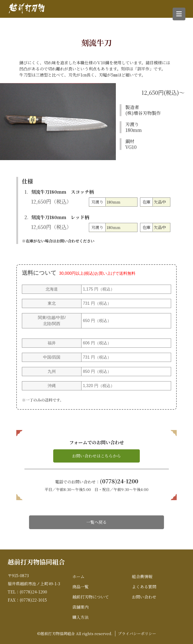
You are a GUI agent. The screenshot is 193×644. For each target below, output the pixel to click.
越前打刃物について (91, 597)
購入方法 (80, 617)
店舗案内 (80, 607)
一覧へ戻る (96, 522)
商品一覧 (80, 587)
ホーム (78, 577)
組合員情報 (142, 577)
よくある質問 (144, 587)
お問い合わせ (144, 597)
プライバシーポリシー (137, 633)
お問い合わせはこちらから (96, 456)
